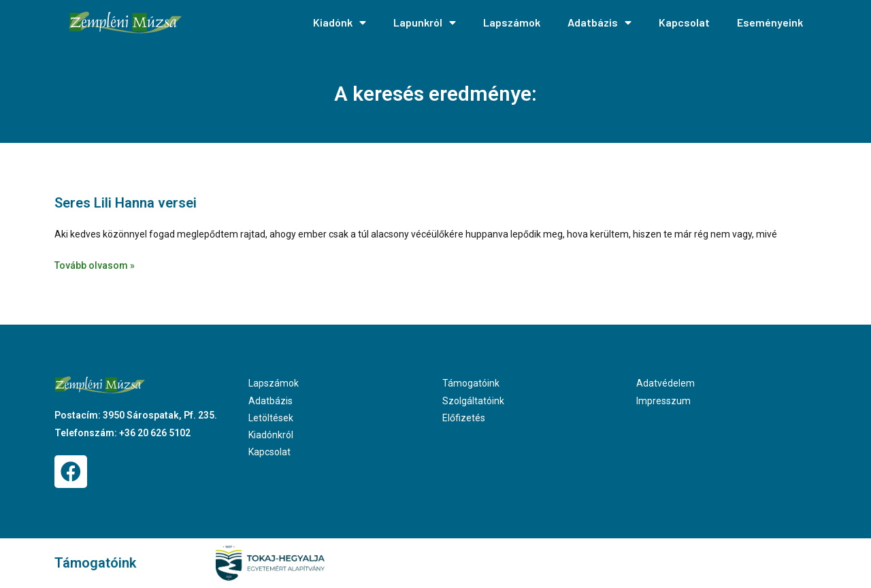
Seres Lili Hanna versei (126, 203)
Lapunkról (425, 22)
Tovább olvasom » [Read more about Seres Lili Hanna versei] (95, 265)
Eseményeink (770, 22)
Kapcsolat (684, 22)
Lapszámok (512, 22)
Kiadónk (340, 22)
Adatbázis (599, 22)
